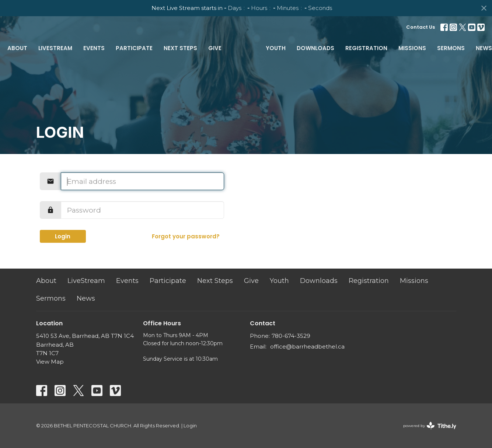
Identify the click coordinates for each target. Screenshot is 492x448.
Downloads (315, 48)
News (484, 48)
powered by (430, 426)
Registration (366, 48)
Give (215, 48)
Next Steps (180, 48)
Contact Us (421, 27)
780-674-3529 (291, 336)
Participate (134, 48)
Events (94, 48)
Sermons (451, 48)
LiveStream (55, 48)
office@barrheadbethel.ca (307, 346)
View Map (50, 362)
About (17, 48)
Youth (276, 48)
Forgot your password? (186, 236)
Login (63, 236)
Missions (412, 48)
